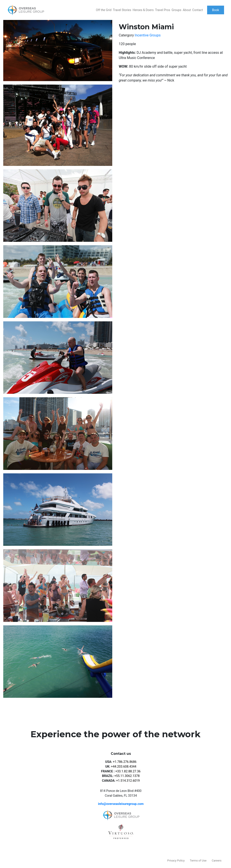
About (187, 10)
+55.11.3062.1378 (127, 776)
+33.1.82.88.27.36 (128, 771)
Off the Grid (104, 10)
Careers (217, 861)
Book (216, 10)
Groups (176, 10)
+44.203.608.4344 (124, 767)
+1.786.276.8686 (125, 762)
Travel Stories (122, 10)
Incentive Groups (148, 35)
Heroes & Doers (143, 10)
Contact (198, 10)
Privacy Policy (176, 861)
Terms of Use (198, 861)
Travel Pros (163, 10)
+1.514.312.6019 (128, 781)
